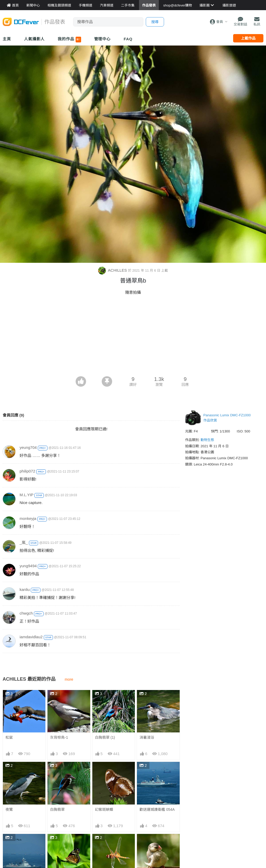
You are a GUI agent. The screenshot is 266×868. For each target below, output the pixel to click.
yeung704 (28, 447)
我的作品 (69, 40)
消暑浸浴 (147, 737)
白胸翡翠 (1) (105, 737)
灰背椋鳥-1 (59, 737)
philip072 (27, 471)
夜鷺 (9, 809)
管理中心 (102, 39)
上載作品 (248, 38)
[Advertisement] (133, 337)
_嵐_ (24, 542)
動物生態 (207, 440)
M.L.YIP (26, 495)
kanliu (25, 589)
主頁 (7, 39)
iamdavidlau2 (31, 637)
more (69, 679)
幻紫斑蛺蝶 (104, 809)
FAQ (128, 39)
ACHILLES (113, 270)
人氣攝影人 (34, 39)
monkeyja (28, 518)
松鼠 (9, 737)
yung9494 (28, 566)
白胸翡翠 (57, 809)
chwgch (26, 613)
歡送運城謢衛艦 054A (157, 809)
